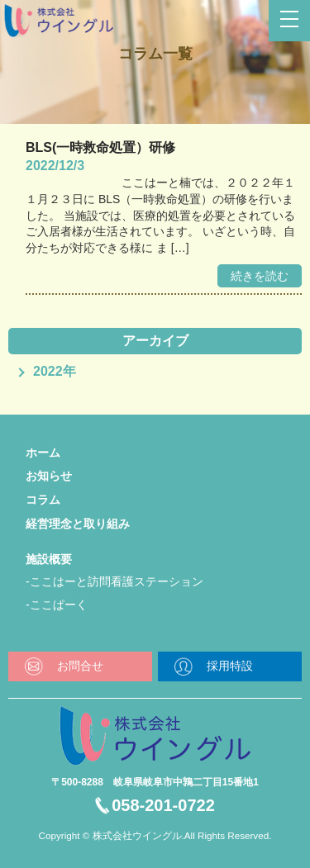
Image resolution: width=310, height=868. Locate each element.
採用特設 (230, 666)
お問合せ (80, 666)
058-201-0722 (163, 805)
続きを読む (260, 276)
